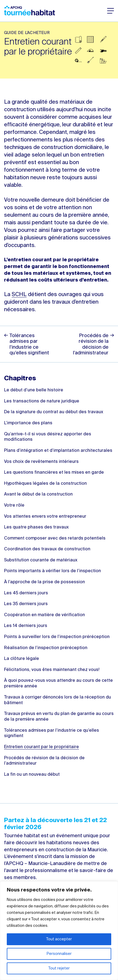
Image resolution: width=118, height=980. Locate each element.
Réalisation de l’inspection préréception (46, 648)
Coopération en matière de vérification (44, 615)
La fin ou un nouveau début (32, 775)
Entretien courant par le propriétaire (42, 747)
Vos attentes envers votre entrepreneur (45, 517)
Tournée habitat (30, 11)
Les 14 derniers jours (26, 626)
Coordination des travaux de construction (47, 549)
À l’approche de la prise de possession (44, 582)
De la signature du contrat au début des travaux (54, 412)
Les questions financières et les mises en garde (54, 473)
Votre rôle (14, 506)
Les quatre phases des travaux (36, 527)
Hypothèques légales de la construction (45, 484)
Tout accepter (59, 939)
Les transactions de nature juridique (42, 401)
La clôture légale (22, 659)
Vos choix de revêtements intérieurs (41, 462)
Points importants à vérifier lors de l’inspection (52, 571)
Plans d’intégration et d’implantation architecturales (58, 451)
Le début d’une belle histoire (34, 390)
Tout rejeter (59, 968)
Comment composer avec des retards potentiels (55, 538)
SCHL (19, 295)
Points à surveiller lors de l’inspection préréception (57, 637)
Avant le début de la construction (38, 494)
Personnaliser (59, 954)
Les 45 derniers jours (26, 593)
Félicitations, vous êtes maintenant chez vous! (52, 670)
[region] (59, 931)
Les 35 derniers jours (26, 604)
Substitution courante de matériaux (41, 560)
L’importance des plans (28, 423)
